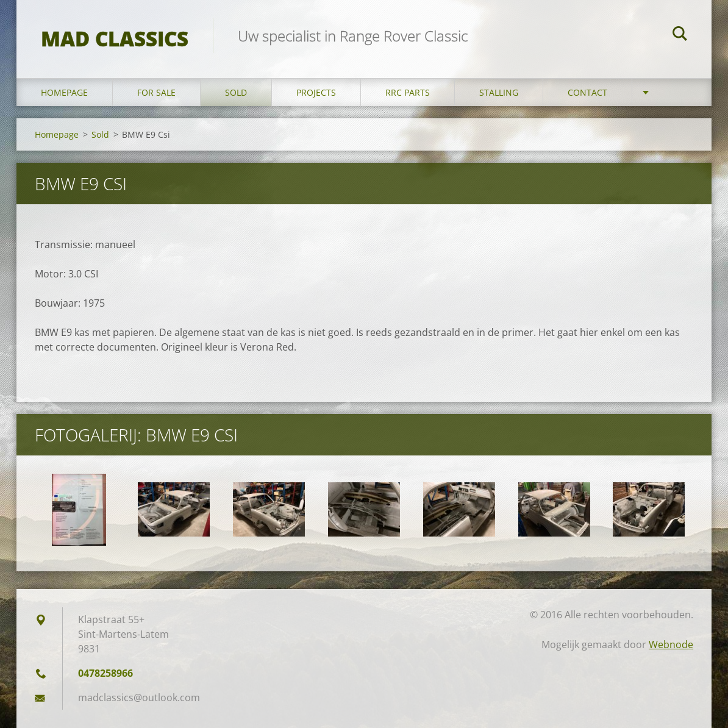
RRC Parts (408, 92)
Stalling (499, 92)
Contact (587, 92)
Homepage (64, 92)
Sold (236, 92)
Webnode (671, 644)
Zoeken (680, 35)
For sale (156, 92)
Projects (316, 92)
